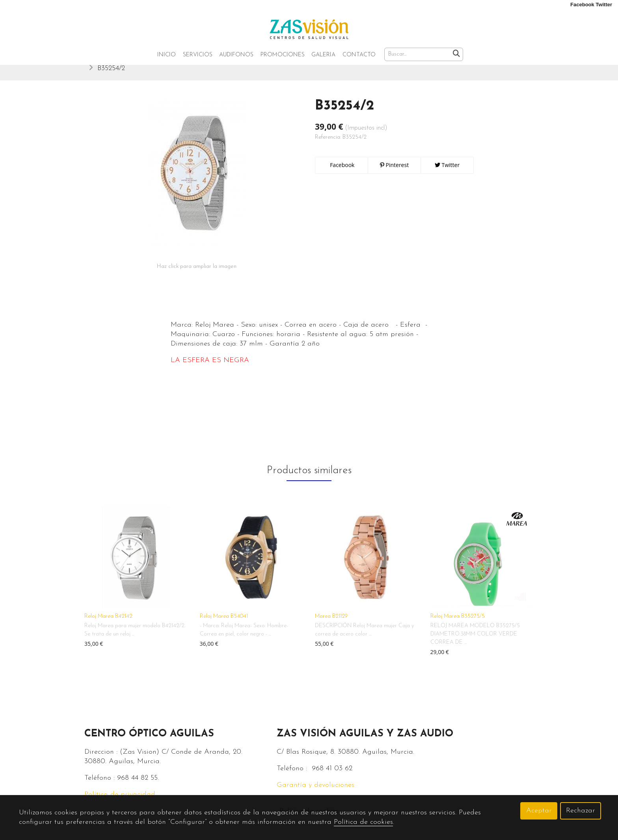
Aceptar (539, 811)
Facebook (342, 173)
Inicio (167, 55)
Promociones (283, 55)
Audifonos (236, 55)
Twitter (447, 173)
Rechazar (581, 811)
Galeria (323, 55)
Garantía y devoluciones (316, 793)
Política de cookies (363, 822)
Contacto (359, 55)
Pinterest (394, 173)
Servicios (198, 55)
